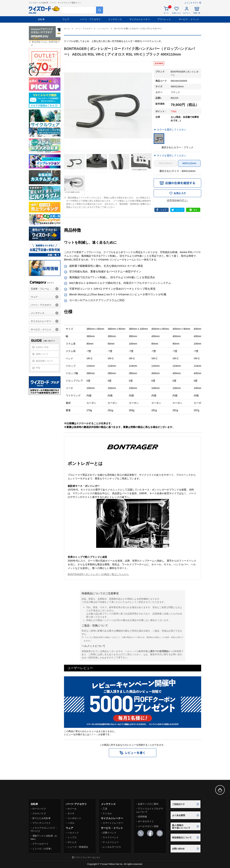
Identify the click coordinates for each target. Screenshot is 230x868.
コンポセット (74, 818)
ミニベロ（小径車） (43, 849)
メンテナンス (115, 19)
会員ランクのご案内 (148, 804)
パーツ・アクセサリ (90, 19)
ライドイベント (111, 837)
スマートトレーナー (113, 823)
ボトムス (72, 842)
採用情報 (142, 817)
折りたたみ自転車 (41, 818)
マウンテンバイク (41, 823)
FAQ (38, 368)
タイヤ (71, 813)
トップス (72, 837)
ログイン (94, 734)
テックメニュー (111, 842)
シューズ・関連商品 (78, 847)
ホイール (72, 809)
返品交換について (44, 361)
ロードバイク (39, 809)
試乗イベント (110, 833)
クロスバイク (39, 813)
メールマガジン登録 (148, 826)
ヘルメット (73, 833)
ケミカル (107, 813)
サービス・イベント (189, 19)
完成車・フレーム (40, 289)
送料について (42, 354)
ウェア (66, 19)
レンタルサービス (112, 847)
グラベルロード (40, 844)
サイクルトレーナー (140, 19)
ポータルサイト (146, 821)
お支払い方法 (42, 347)
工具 (105, 809)
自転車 (41, 19)
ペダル (71, 823)
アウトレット (164, 19)
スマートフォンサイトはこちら (88, 857)
